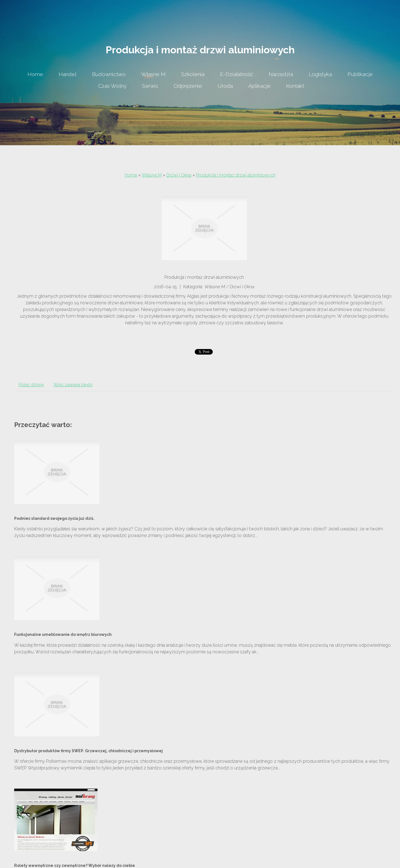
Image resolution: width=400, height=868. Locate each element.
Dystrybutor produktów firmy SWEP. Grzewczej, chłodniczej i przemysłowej (88, 751)
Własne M (152, 175)
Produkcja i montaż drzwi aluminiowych (236, 175)
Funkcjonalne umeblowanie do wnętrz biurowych (63, 634)
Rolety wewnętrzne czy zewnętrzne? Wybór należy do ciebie (75, 866)
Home (131, 175)
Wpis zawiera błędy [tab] (73, 385)
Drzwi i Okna (179, 175)
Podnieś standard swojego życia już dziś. (54, 518)
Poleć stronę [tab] (31, 385)
